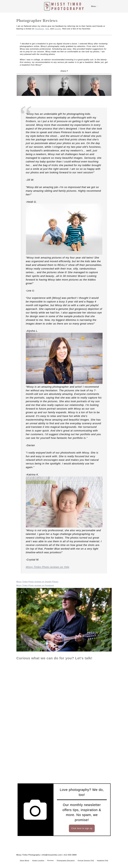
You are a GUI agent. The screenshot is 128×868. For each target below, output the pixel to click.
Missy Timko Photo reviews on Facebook (35, 585)
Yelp (47, 29)
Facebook (39, 29)
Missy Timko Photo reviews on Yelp (48, 567)
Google (58, 29)
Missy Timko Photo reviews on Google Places (37, 582)
